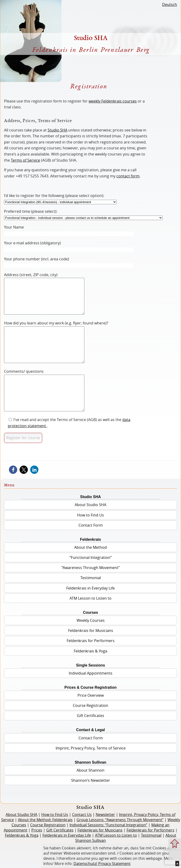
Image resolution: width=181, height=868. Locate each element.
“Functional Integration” (91, 579)
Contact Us (82, 836)
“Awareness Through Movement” (91, 589)
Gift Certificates (90, 737)
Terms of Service (25, 160)
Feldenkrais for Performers (91, 662)
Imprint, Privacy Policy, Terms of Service (91, 769)
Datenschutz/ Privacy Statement (102, 864)
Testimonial (91, 599)
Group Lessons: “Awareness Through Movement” (120, 841)
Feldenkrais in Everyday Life (90, 609)
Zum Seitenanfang (175, 843)
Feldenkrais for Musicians (91, 652)
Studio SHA (58, 130)
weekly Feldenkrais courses (113, 101)
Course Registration (90, 727)
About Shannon (90, 791)
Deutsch (170, 4)
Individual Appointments (91, 694)
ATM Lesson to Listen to (90, 619)
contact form (128, 176)
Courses (90, 634)
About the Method (90, 569)
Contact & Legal (90, 751)
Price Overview (91, 717)
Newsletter (105, 836)
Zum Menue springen (175, 854)
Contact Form (91, 546)
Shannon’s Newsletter (91, 802)
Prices (37, 851)
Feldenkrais (91, 561)
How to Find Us (90, 536)
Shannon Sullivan (90, 784)
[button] (13, 491)
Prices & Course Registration (90, 709)
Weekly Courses (91, 642)
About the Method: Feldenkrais (45, 841)
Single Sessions (91, 686)
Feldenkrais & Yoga (90, 672)
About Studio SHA (90, 526)
